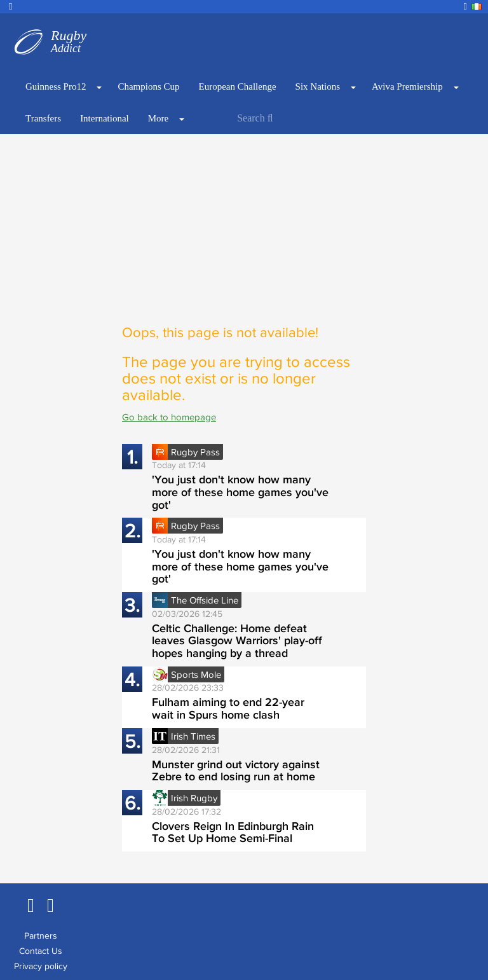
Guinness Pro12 (56, 86)
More (159, 118)
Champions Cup (148, 86)
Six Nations (318, 86)
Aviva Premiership (407, 86)
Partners (41, 935)
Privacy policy (41, 966)
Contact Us (41, 951)
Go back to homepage (169, 417)
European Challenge (238, 86)
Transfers (43, 118)
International (105, 118)
